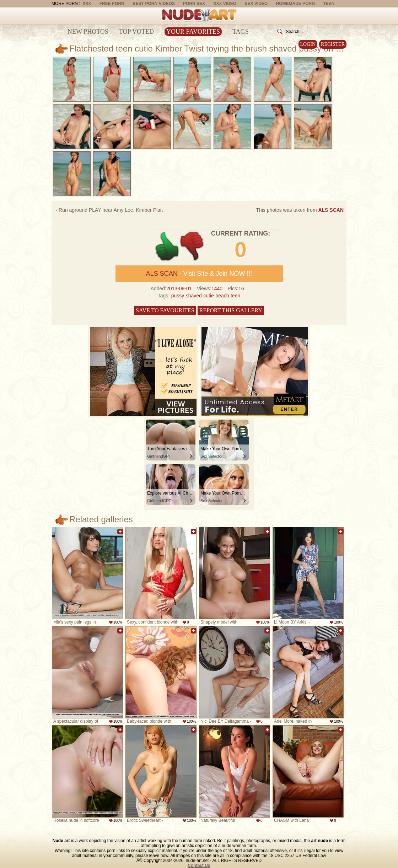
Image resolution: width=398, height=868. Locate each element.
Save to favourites (165, 310)
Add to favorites (120, 532)
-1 (192, 246)
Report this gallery (231, 310)
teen (235, 296)
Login (308, 44)
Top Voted (136, 32)
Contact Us (199, 866)
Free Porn (112, 4)
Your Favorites (193, 32)
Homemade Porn (295, 4)
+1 (167, 246)
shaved (194, 296)
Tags (241, 32)
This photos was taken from (300, 210)
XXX (87, 4)
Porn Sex (194, 4)
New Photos (88, 32)
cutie (209, 296)
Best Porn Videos (154, 4)
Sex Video (256, 4)
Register (333, 44)
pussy (178, 296)
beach (222, 296)
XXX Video (225, 4)
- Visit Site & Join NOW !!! (199, 274)
